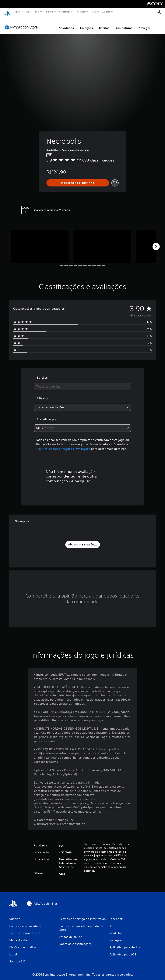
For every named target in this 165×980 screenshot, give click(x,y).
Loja (94, 12)
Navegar (144, 24)
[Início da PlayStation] (7, 12)
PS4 (37, 12)
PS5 (27, 12)
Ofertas (104, 24)
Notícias (81, 12)
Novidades (66, 24)
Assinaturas (124, 24)
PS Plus (49, 12)
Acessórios (64, 12)
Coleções (86, 24)
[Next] (156, 243)
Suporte (106, 12)
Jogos (16, 12)
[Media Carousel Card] (40, 243)
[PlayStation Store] (22, 23)
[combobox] (82, 383)
